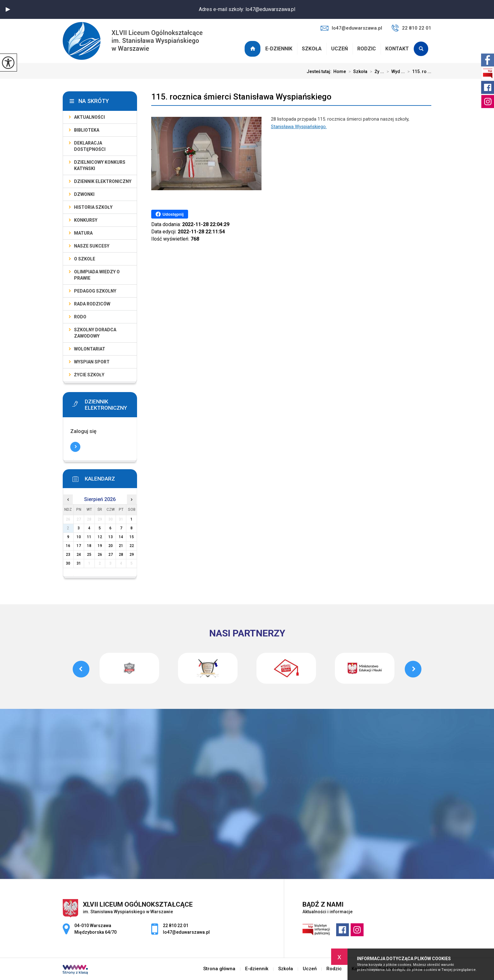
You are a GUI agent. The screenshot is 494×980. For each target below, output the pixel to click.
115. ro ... (418, 71)
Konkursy (86, 220)
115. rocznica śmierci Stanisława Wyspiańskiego (241, 97)
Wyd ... (394, 71)
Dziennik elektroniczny (103, 181)
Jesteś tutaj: (320, 71)
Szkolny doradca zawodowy (95, 333)
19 (100, 546)
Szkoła (312, 49)
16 (68, 546)
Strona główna (253, 49)
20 (111, 546)
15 (132, 537)
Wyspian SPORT (92, 362)
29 (132, 555)
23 (68, 555)
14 (121, 537)
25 (89, 555)
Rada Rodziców (92, 304)
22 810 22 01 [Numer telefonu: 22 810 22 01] (176, 926)
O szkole (85, 259)
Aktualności (89, 117)
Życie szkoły (89, 375)
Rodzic (367, 49)
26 (100, 555)
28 (121, 555)
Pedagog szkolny (95, 291)
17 (79, 546)
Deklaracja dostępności (90, 146)
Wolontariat (90, 349)
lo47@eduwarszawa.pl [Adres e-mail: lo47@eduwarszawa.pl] (186, 932)
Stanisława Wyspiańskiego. (299, 127)
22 (132, 546)
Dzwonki (84, 194)
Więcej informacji (75, 447)
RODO (80, 317)
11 (89, 537)
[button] (8, 9)
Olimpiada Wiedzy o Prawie (97, 275)
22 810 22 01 (411, 28)
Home (340, 71)
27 (111, 555)
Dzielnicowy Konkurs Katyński (100, 165)
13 (111, 537)
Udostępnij (170, 214)
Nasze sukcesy (92, 246)
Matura (83, 233)
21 (121, 546)
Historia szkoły (93, 207)
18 (89, 546)
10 (79, 537)
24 (79, 555)
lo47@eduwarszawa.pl (351, 28)
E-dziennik (279, 49)
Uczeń (339, 49)
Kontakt (397, 49)
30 (68, 563)
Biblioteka (87, 130)
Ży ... (376, 71)
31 (79, 563)
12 (100, 537)
